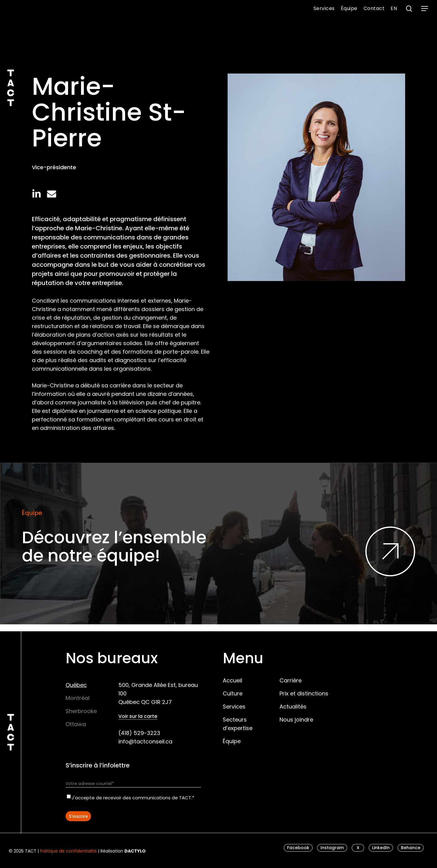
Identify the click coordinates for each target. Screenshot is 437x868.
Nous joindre (296, 720)
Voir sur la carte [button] (138, 716)
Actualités (293, 707)
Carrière (291, 680)
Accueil (232, 680)
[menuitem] (394, 9)
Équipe (232, 741)
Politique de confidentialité (68, 851)
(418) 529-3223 (139, 733)
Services (234, 707)
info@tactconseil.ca (145, 741)
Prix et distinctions (304, 693)
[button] (425, 9)
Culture (233, 693)
